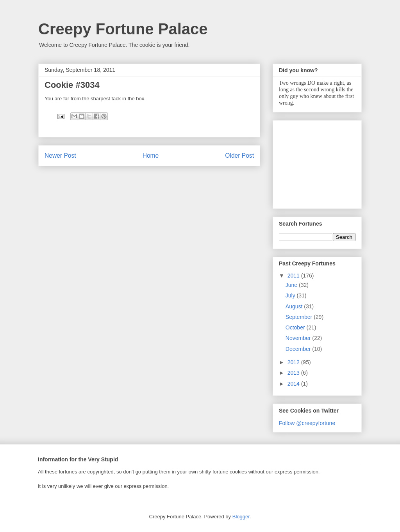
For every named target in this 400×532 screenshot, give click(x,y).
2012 (294, 362)
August (295, 306)
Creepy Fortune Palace (123, 29)
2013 (294, 373)
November (299, 338)
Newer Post (60, 156)
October (296, 327)
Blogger (241, 517)
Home (151, 156)
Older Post (239, 156)
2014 (294, 384)
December (299, 349)
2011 (294, 276)
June (292, 285)
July (291, 295)
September (300, 317)
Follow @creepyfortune (307, 423)
